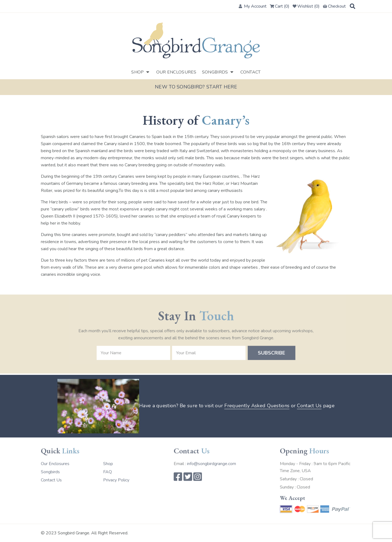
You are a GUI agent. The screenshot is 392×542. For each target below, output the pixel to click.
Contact (251, 72)
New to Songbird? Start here (196, 87)
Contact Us (309, 406)
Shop (137, 72)
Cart (280, 6)
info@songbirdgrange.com (212, 463)
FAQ (108, 471)
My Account (253, 6)
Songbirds (215, 72)
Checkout (334, 6)
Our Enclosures (176, 72)
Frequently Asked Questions (257, 406)
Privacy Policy (116, 479)
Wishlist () (306, 6)
